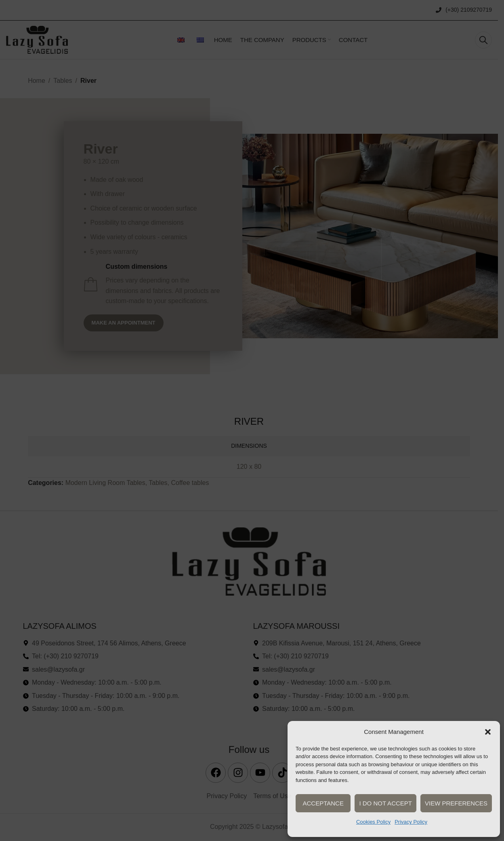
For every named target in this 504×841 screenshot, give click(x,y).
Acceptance (323, 803)
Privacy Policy (411, 822)
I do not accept (385, 803)
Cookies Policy (373, 822)
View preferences (456, 803)
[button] (488, 732)
